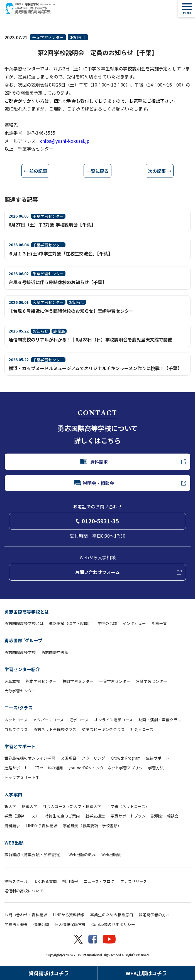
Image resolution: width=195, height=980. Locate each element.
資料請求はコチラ (49, 973)
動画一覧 (159, 623)
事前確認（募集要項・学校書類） (92, 826)
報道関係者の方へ (154, 915)
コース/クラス (19, 708)
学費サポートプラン (128, 816)
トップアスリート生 (22, 777)
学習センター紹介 (22, 669)
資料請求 (12, 826)
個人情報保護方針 (70, 924)
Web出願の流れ (82, 855)
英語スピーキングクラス (103, 729)
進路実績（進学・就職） (70, 623)
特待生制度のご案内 (62, 816)
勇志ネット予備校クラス (55, 729)
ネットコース (16, 720)
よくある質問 (45, 881)
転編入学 (30, 806)
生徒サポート (158, 758)
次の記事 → (160, 171)
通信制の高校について (24, 891)
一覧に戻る (97, 171)
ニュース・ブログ (99, 881)
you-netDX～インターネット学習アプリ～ (106, 768)
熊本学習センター (41, 681)
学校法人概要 (16, 924)
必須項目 (69, 758)
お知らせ (78, 37)
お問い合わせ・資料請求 (26, 915)
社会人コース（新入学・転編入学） (74, 806)
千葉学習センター (48, 37)
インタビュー (134, 623)
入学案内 (13, 794)
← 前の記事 (35, 171)
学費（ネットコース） (130, 806)
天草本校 (12, 681)
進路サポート (16, 768)
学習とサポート (20, 746)
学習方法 (156, 768)
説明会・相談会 (165, 816)
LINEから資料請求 (42, 826)
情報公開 (41, 924)
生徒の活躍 (107, 623)
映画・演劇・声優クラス (160, 720)
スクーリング (94, 758)
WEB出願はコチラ (146, 973)
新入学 (10, 806)
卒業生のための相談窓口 (112, 915)
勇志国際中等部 (55, 652)
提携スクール (16, 881)
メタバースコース (48, 720)
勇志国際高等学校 (20, 652)
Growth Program (126, 758)
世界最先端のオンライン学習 (30, 758)
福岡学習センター (78, 681)
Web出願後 (111, 855)
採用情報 (70, 881)
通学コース (79, 720)
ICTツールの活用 (48, 768)
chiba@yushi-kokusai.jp (65, 141)
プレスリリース (134, 881)
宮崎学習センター (152, 681)
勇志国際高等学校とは (27, 612)
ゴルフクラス (16, 729)
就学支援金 (95, 816)
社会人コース (142, 729)
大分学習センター (20, 691)
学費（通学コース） (22, 816)
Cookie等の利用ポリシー (113, 924)
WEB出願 (14, 843)
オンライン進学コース (114, 720)
